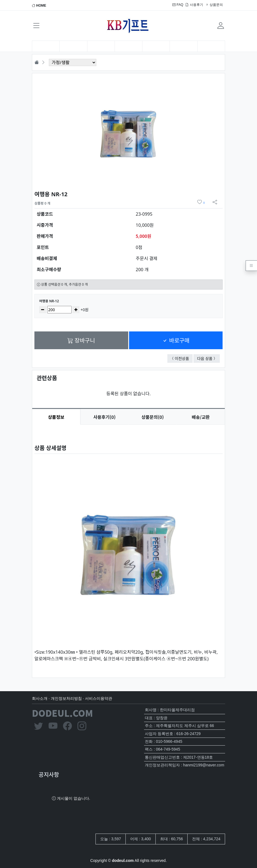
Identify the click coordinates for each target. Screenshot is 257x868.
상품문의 (214, 5)
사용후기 (194, 5)
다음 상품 (208, 358)
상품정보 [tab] (56, 417)
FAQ (178, 5)
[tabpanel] (128, 547)
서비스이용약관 (99, 698)
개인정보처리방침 (66, 698)
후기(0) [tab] (104, 417)
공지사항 (49, 774)
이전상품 (184, 358)
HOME (39, 6)
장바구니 (81, 340)
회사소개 (40, 698)
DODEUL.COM (62, 713)
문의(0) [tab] (153, 417)
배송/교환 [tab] (201, 417)
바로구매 (176, 340)
